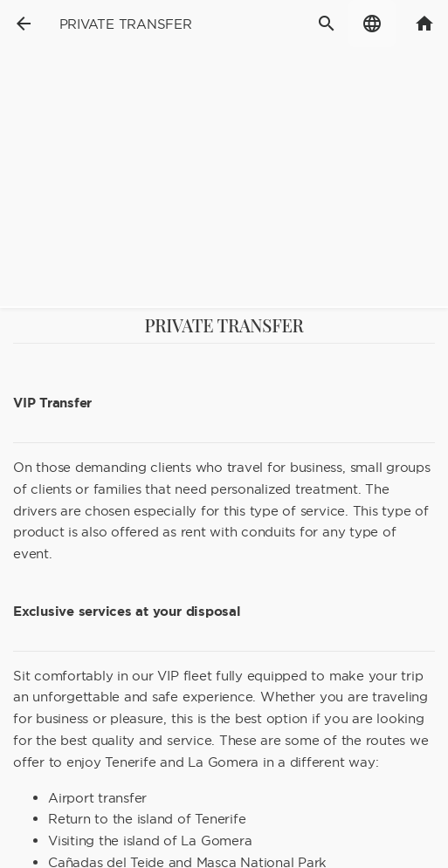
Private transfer (126, 24)
